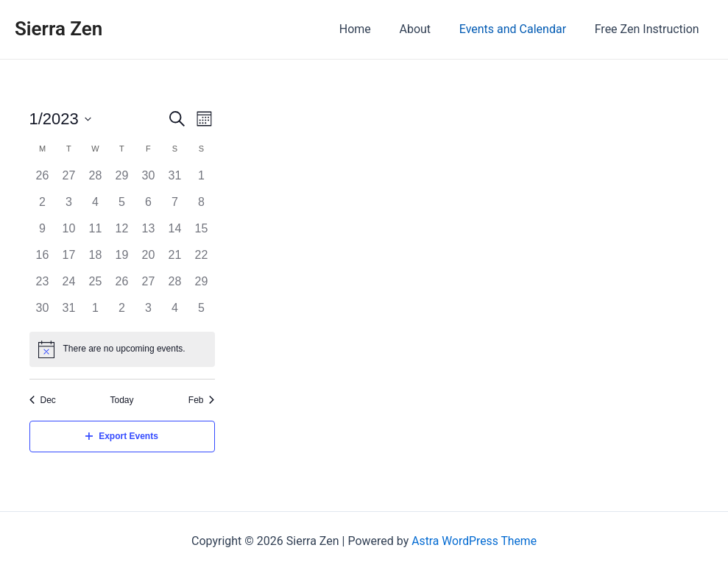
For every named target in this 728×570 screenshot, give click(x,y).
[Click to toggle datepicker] (60, 119)
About (427, 29)
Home (372, 29)
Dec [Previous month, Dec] (43, 400)
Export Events (122, 436)
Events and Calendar (520, 29)
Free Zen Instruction (649, 29)
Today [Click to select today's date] (121, 400)
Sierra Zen (59, 29)
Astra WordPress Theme (474, 541)
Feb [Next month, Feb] (202, 400)
